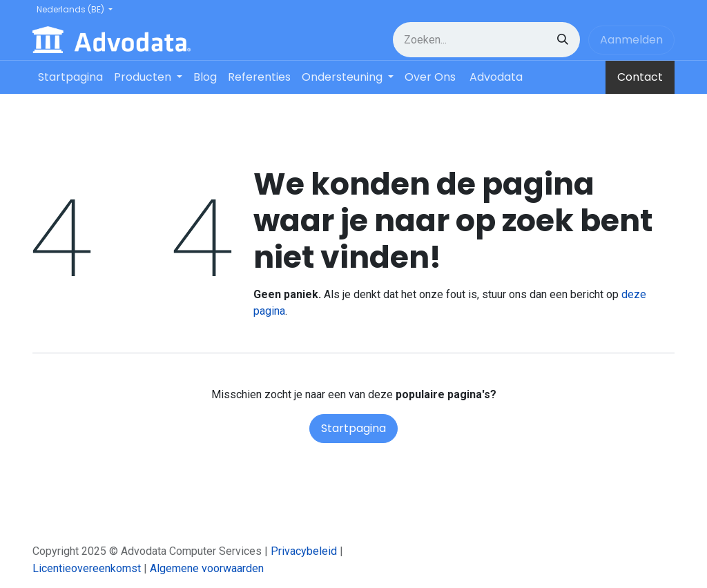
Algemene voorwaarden (207, 568)
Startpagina (353, 428)
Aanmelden (631, 40)
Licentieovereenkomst (87, 568)
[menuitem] (70, 77)
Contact (640, 77)
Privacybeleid (304, 551)
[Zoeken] (563, 40)
